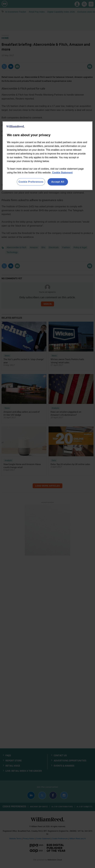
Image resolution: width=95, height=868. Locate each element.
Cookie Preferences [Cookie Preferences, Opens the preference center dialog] (31, 182)
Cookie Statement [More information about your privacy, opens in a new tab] (62, 173)
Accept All (58, 182)
